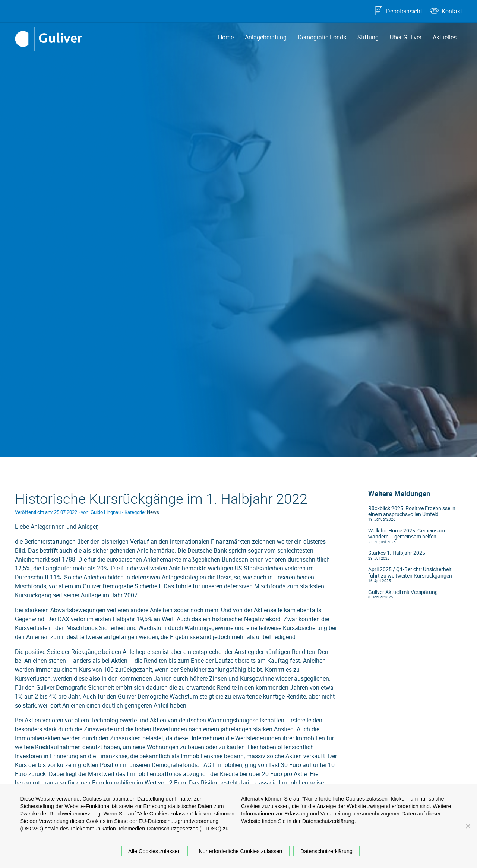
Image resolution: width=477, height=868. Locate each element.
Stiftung (368, 37)
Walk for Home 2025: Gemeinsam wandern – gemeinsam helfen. (407, 534)
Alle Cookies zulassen (154, 851)
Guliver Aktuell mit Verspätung (403, 592)
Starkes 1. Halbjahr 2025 (397, 553)
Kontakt (452, 11)
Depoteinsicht (404, 11)
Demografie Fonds (322, 37)
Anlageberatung (266, 37)
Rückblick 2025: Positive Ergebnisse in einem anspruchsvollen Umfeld (412, 511)
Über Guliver (406, 37)
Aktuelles (445, 37)
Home (226, 37)
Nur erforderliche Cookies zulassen (240, 851)
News (153, 512)
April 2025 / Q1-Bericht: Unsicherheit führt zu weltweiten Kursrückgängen (410, 572)
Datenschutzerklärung (326, 851)
